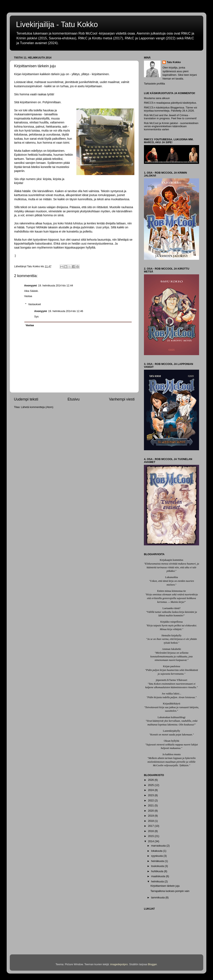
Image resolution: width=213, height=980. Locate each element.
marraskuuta (159, 846)
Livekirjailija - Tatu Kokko (57, 24)
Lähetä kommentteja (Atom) (37, 407)
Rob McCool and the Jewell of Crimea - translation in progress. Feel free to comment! (170, 117)
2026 (151, 780)
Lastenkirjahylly (172, 731)
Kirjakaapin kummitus (172, 560)
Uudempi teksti (26, 399)
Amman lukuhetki (172, 649)
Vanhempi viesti (122, 399)
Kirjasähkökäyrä (172, 704)
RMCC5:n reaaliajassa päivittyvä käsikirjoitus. (170, 103)
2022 (151, 801)
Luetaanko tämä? (171, 608)
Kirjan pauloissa (171, 666)
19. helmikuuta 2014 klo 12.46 (66, 311)
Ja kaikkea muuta (172, 754)
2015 (151, 836)
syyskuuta (157, 856)
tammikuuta (158, 898)
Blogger (152, 964)
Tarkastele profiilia (154, 84)
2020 (151, 811)
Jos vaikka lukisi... (172, 694)
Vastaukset (34, 304)
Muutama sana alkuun (157, 98)
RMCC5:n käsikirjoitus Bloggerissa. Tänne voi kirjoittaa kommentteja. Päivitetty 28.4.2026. (170, 109)
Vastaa (28, 296)
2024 (151, 790)
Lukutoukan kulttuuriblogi (172, 717)
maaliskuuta (159, 876)
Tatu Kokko (174, 62)
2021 (151, 806)
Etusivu (74, 399)
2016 (151, 831)
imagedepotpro (119, 964)
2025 (151, 785)
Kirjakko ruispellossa (172, 622)
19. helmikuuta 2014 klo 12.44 (56, 286)
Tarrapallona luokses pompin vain (170, 891)
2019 (151, 816)
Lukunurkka (172, 577)
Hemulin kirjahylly (171, 636)
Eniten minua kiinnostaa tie (171, 591)
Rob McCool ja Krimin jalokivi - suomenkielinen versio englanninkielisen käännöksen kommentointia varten (171, 126)
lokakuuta (157, 851)
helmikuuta (158, 882)
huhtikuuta (158, 871)
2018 (151, 821)
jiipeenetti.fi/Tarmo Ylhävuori (172, 680)
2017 (151, 826)
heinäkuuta (158, 861)
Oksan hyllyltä (172, 741)
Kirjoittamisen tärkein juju (165, 886)
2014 (151, 841)
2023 (151, 795)
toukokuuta (158, 866)
